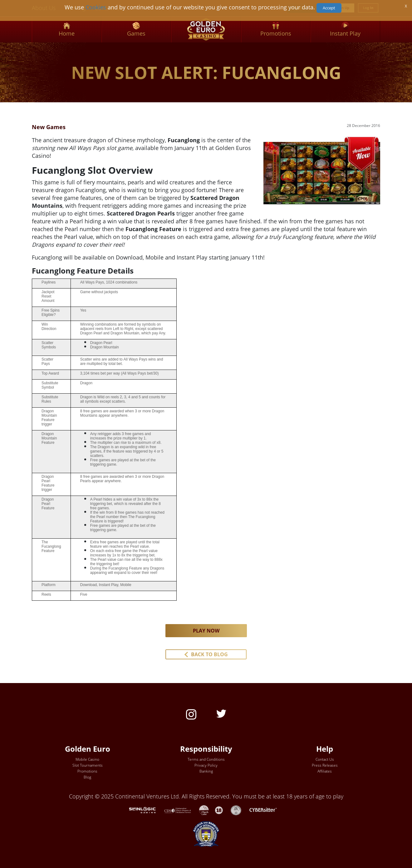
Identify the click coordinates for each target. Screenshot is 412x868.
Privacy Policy (206, 765)
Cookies (96, 7)
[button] (206, 654)
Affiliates (325, 771)
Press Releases (325, 765)
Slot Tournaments (88, 765)
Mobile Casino (87, 759)
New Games (49, 127)
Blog (87, 777)
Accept (329, 8)
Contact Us (325, 759)
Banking (206, 771)
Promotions (87, 771)
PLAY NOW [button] (206, 631)
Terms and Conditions (206, 759)
